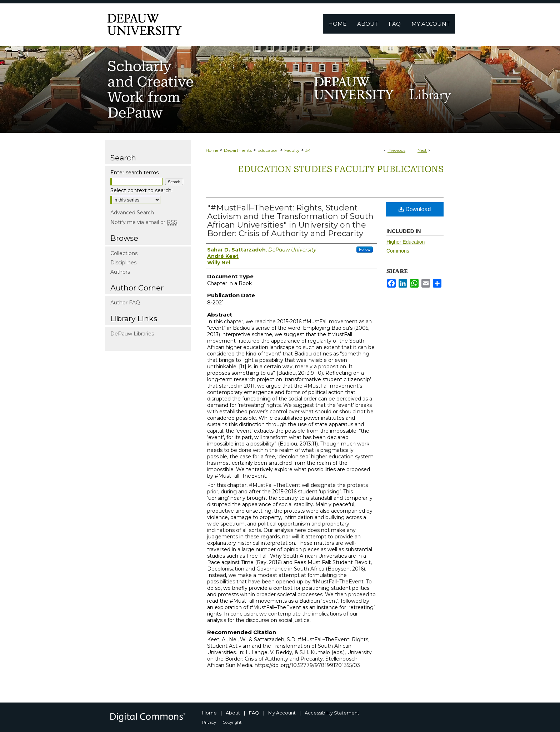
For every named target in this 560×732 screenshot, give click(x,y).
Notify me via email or (144, 222)
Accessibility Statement (332, 713)
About (233, 713)
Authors (120, 272)
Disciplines (123, 263)
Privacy (209, 722)
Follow (365, 249)
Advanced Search (132, 213)
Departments (238, 150)
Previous (396, 150)
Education (268, 150)
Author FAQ (125, 303)
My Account (282, 713)
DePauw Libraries (132, 334)
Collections (124, 253)
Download (415, 209)
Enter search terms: (135, 173)
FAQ (254, 713)
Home (212, 150)
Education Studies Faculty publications (341, 169)
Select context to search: (141, 190)
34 (308, 150)
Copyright (232, 722)
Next (422, 150)
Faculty (292, 150)
